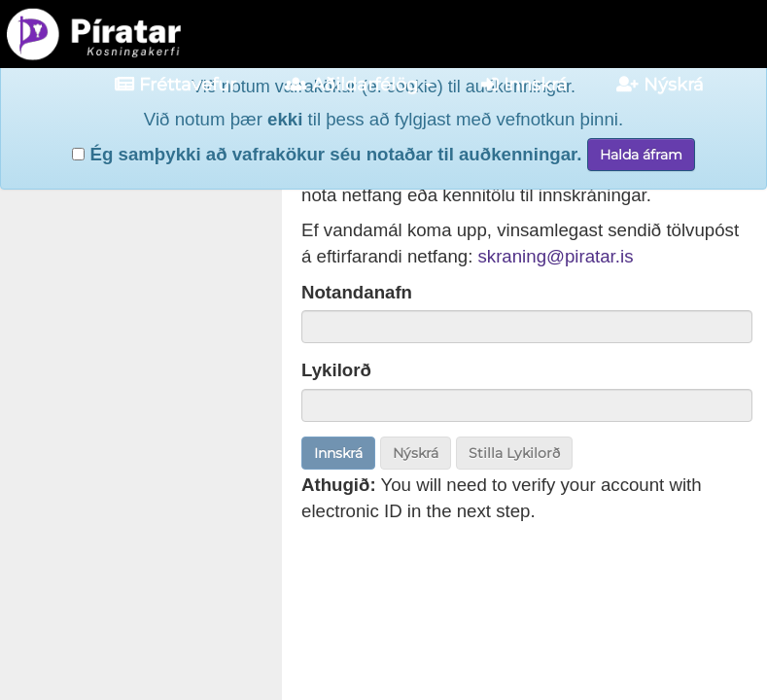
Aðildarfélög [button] (359, 85)
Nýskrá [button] (416, 453)
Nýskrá (660, 85)
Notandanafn (357, 292)
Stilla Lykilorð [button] (514, 453)
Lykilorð (336, 370)
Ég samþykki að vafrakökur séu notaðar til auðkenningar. (327, 137)
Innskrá (524, 85)
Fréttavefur (175, 85)
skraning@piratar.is (556, 256)
